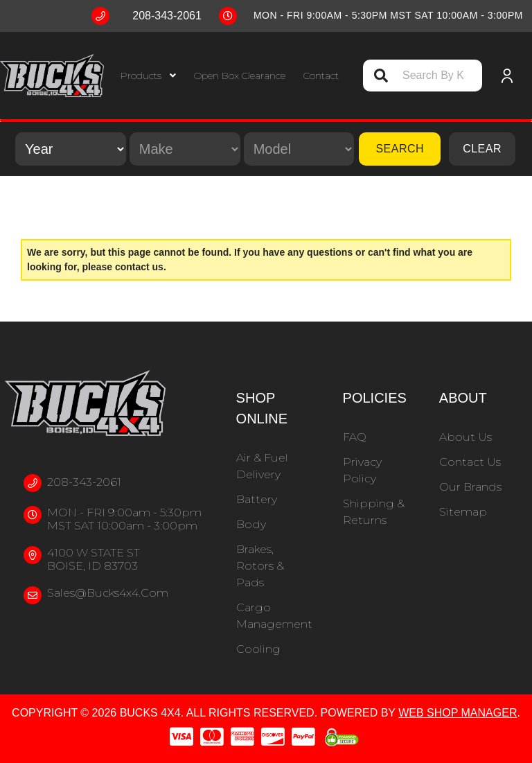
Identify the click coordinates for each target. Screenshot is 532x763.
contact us (139, 267)
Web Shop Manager (458, 713)
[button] (148, 76)
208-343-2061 (84, 482)
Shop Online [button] (262, 408)
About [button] (463, 398)
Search (400, 149)
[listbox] (71, 149)
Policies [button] (375, 398)
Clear (482, 149)
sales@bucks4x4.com (108, 593)
